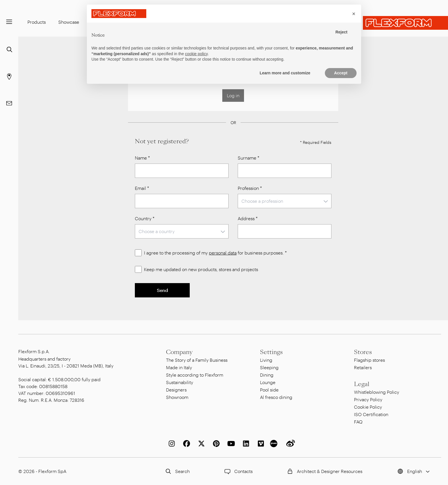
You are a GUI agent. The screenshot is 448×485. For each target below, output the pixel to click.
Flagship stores (369, 360)
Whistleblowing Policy (377, 392)
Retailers (363, 367)
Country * (145, 218)
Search (177, 471)
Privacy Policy (368, 399)
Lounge (268, 382)
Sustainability (180, 382)
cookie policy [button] (196, 54)
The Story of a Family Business (197, 360)
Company (179, 352)
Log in (233, 95)
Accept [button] (341, 73)
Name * (142, 158)
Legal (362, 384)
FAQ (358, 422)
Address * (248, 218)
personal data (223, 253)
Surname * (249, 158)
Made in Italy (179, 367)
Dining (267, 375)
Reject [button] (341, 32)
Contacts (238, 471)
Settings (271, 352)
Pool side (269, 390)
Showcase (69, 22)
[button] (354, 14)
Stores (363, 352)
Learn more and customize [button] (285, 73)
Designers (176, 390)
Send (162, 290)
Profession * (250, 188)
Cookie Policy (368, 407)
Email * (142, 188)
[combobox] (285, 201)
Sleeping (269, 367)
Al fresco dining (276, 397)
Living (266, 360)
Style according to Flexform (195, 375)
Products (37, 22)
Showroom (177, 397)
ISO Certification (371, 414)
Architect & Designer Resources (324, 471)
